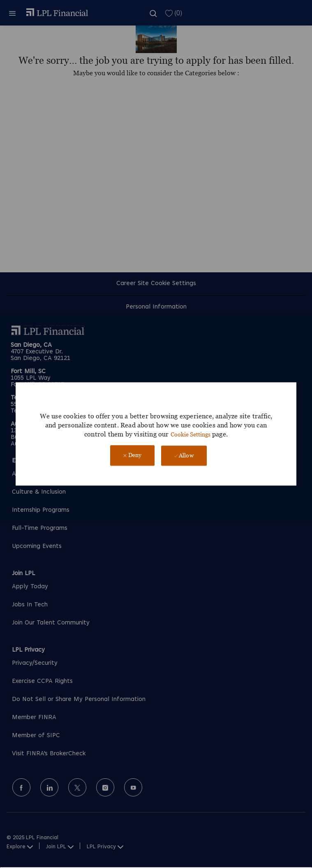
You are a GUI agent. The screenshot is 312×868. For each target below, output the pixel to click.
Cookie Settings (191, 434)
